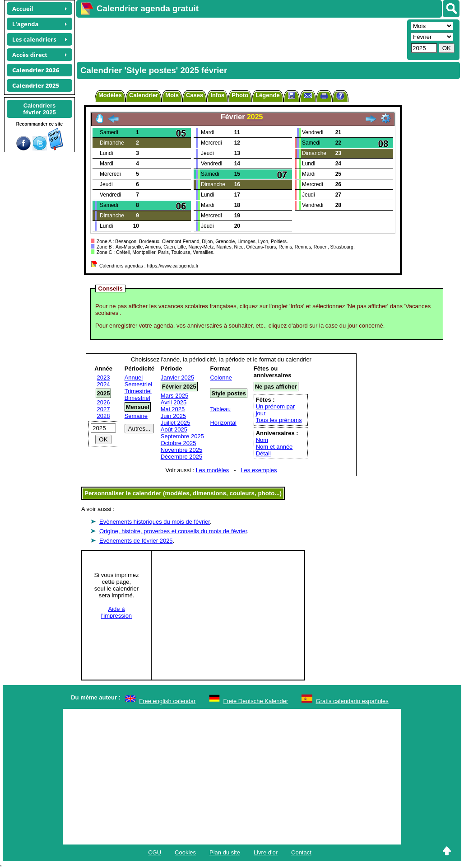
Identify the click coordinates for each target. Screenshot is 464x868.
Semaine (136, 416)
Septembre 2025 (182, 436)
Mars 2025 (174, 396)
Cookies (185, 852)
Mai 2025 (173, 409)
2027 (104, 409)
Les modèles (213, 470)
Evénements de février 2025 (136, 541)
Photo (240, 95)
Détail (263, 453)
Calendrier (144, 95)
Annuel (134, 378)
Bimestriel (137, 398)
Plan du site (225, 852)
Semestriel (138, 384)
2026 (104, 402)
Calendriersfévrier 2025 (39, 109)
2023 (104, 378)
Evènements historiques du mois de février (155, 522)
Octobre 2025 (179, 443)
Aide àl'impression (116, 612)
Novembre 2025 (182, 450)
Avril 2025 (174, 402)
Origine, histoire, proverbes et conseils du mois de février (173, 531)
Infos (217, 95)
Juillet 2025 (176, 423)
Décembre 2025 (182, 457)
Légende (267, 95)
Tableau (220, 409)
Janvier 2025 (177, 378)
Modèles (110, 95)
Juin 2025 (173, 416)
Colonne (221, 378)
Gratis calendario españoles (352, 701)
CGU (155, 852)
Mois (172, 95)
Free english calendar (167, 701)
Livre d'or (266, 852)
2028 (104, 416)
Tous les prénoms (279, 420)
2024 (104, 384)
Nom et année (274, 447)
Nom (262, 440)
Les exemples (259, 470)
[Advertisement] (241, 39)
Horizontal (223, 423)
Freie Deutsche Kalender (256, 701)
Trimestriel (138, 391)
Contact (301, 852)
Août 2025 (174, 429)
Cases (195, 95)
